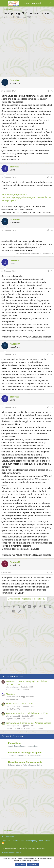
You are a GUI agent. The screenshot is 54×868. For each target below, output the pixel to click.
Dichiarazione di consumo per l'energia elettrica (28, 723)
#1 (52, 91)
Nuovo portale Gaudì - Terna (19, 704)
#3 (52, 230)
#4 (52, 271)
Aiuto (41, 841)
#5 (52, 354)
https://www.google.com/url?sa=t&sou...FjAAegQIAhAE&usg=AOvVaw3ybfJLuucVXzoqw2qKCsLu (26, 197)
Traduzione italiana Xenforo (12, 852)
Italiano (10, 837)
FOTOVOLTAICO (13, 709)
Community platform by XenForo (23, 848)
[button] (3, 837)
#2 (52, 177)
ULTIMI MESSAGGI (12, 677)
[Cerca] (51, 3)
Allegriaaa (11, 694)
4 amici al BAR (12, 699)
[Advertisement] (27, 47)
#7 (52, 573)
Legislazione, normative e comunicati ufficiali (24, 719)
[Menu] (4, 3)
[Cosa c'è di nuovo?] (45, 3)
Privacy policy (31, 841)
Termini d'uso (18, 841)
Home (48, 841)
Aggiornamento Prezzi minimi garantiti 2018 (27, 713)
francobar (8, 17)
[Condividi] (48, 91)
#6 (52, 407)
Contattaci (6, 841)
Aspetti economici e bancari (17, 690)
